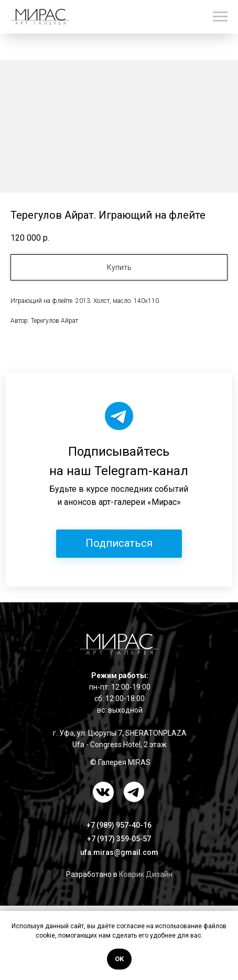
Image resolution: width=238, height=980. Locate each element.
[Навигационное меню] (220, 17)
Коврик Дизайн (146, 874)
